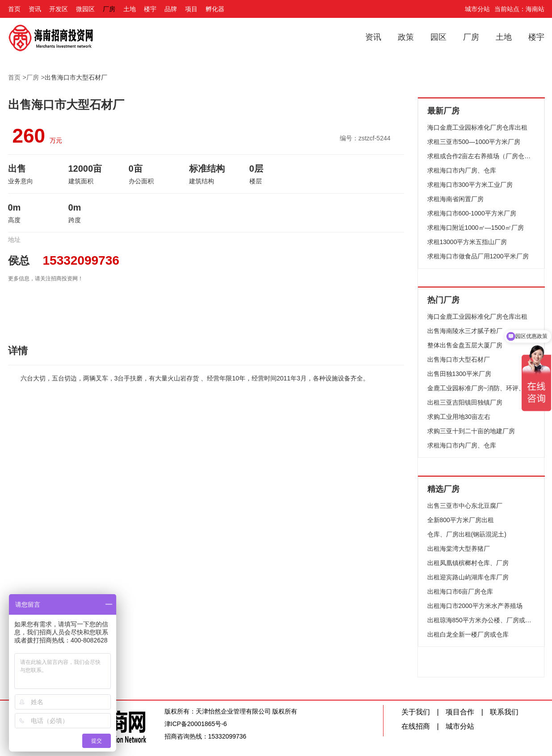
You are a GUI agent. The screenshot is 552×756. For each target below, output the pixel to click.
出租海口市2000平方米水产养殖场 (475, 606)
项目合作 (460, 712)
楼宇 (150, 9)
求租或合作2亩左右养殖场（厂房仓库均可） (481, 156)
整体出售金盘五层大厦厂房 (465, 345)
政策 (406, 37)
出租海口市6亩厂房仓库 (460, 591)
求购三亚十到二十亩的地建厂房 (471, 431)
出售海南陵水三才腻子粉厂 (465, 331)
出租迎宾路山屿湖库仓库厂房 (468, 577)
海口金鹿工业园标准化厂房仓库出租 (477, 127)
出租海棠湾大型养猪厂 (459, 549)
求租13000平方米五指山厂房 (467, 242)
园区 (438, 37)
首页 (14, 9)
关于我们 (416, 712)
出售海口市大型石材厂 (76, 77)
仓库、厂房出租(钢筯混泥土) (467, 534)
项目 (191, 9)
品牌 (171, 9)
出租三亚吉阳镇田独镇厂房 (465, 402)
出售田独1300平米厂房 (459, 374)
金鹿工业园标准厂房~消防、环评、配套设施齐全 (481, 388)
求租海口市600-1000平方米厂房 (472, 213)
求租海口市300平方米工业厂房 (470, 185)
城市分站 (477, 9)
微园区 (85, 9)
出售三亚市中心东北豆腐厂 (465, 506)
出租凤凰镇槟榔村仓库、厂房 (468, 563)
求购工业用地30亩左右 (459, 417)
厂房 (109, 9)
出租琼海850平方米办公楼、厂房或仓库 (481, 620)
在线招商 (416, 726)
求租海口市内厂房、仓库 (462, 170)
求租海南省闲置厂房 (455, 199)
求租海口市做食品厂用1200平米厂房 (478, 256)
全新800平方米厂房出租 (461, 520)
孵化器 (215, 9)
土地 (130, 9)
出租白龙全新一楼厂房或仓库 (468, 634)
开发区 (59, 9)
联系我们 (504, 712)
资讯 (35, 9)
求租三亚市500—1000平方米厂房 (474, 142)
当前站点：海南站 (519, 9)
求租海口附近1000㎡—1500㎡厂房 (476, 228)
